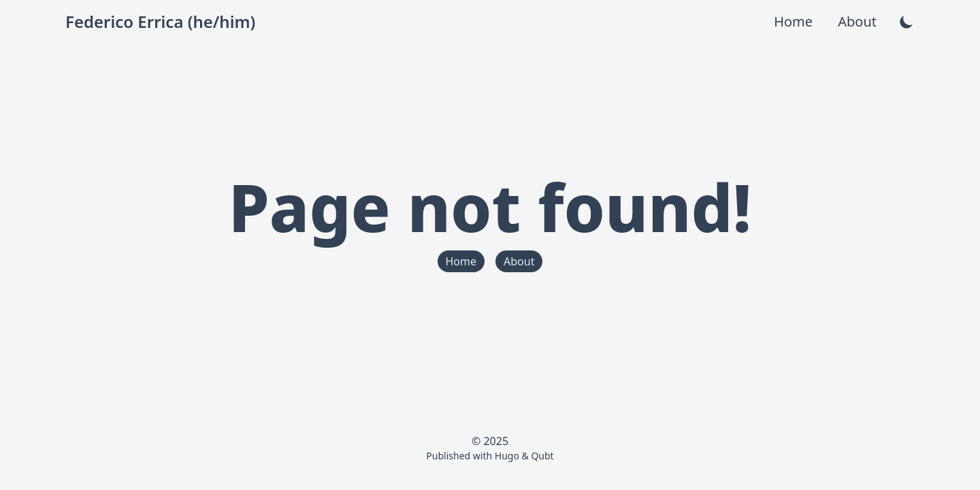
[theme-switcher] (906, 22)
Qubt (542, 456)
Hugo (507, 456)
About (857, 21)
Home (795, 21)
